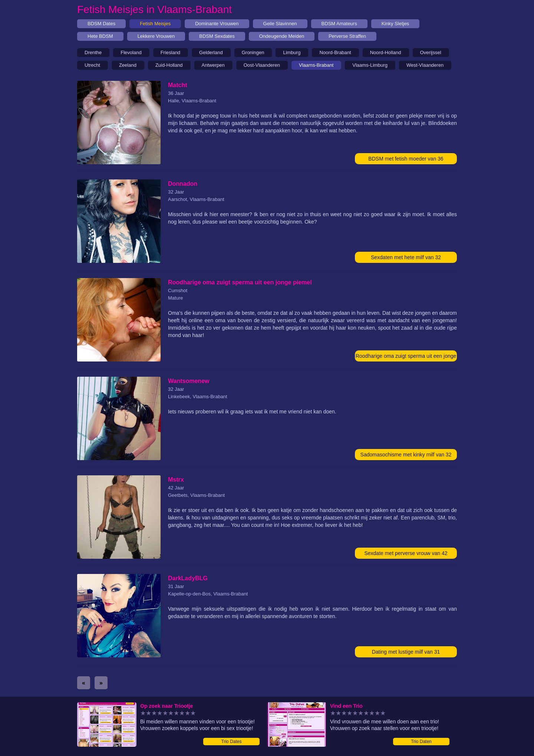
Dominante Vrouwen (217, 24)
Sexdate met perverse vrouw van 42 (406, 553)
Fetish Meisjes (155, 24)
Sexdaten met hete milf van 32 (406, 257)
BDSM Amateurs (339, 24)
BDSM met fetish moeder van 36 (406, 159)
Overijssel (431, 52)
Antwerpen (213, 65)
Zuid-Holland (169, 65)
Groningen (253, 52)
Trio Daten (421, 742)
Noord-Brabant (335, 52)
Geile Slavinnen (280, 24)
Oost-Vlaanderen (262, 65)
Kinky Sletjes (395, 24)
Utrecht (92, 65)
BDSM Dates (101, 24)
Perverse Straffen (347, 36)
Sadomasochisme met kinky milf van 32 (406, 455)
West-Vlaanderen (425, 65)
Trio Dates (232, 742)
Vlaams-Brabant (316, 65)
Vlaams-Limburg (370, 65)
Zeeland (128, 65)
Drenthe (93, 52)
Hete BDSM (100, 36)
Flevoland (131, 52)
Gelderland (211, 52)
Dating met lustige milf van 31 (406, 652)
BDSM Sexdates (217, 36)
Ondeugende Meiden (282, 36)
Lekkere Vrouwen (156, 36)
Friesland (170, 52)
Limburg (292, 52)
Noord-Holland (386, 52)
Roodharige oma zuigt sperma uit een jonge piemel (406, 357)
